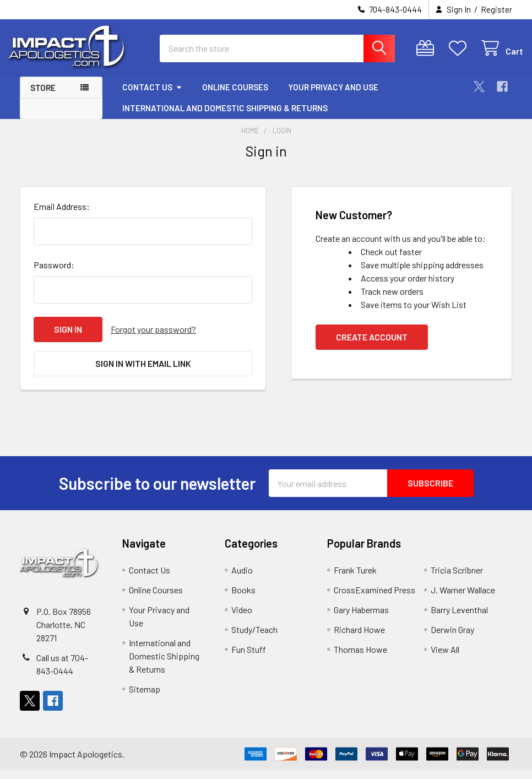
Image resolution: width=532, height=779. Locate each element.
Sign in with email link (143, 372)
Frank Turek (355, 579)
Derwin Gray (452, 638)
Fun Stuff (249, 658)
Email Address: (62, 215)
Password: (54, 274)
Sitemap (145, 698)
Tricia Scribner (457, 579)
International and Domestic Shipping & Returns (225, 116)
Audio (242, 579)
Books (243, 599)
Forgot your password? (153, 338)
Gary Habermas (361, 618)
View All (445, 658)
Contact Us (152, 95)
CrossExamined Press (374, 599)
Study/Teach (254, 638)
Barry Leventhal (459, 618)
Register (496, 9)
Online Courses (235, 95)
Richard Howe (359, 638)
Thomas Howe (360, 658)
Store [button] (43, 96)
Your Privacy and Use (333, 95)
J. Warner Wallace (463, 599)
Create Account (372, 346)
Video (242, 618)
